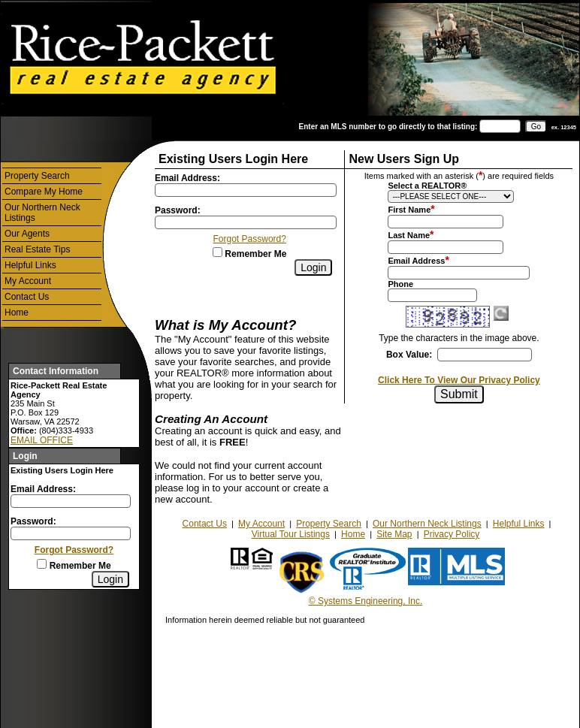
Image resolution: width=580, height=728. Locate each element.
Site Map (394, 534)
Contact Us (27, 297)
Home (17, 313)
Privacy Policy (452, 534)
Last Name (409, 235)
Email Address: (43, 489)
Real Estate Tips (37, 249)
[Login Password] (71, 533)
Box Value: (409, 355)
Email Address (416, 261)
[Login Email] (71, 501)
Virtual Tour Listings (291, 534)
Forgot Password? (74, 550)
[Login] (110, 579)
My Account (28, 281)
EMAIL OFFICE (42, 440)
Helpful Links (30, 265)
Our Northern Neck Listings (42, 213)
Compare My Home (44, 192)
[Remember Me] (42, 564)
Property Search (37, 176)
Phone (400, 284)
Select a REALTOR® (427, 186)
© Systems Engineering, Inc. (366, 601)
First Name (409, 210)
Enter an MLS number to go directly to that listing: (388, 127)
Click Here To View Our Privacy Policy (459, 380)
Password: (33, 521)
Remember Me (74, 566)
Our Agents (27, 234)
